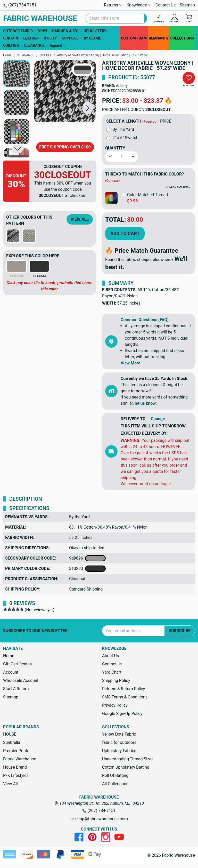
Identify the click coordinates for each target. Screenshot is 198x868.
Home (9, 656)
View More (130, 363)
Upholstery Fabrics (119, 751)
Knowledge (139, 5)
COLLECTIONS (182, 38)
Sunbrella (12, 742)
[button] (88, 108)
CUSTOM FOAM (134, 38)
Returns (113, 5)
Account (11, 672)
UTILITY (52, 38)
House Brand (15, 767)
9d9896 (87, 558)
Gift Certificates (17, 664)
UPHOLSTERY (96, 31)
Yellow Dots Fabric (119, 734)
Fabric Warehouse (20, 759)
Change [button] (158, 419)
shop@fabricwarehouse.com (99, 819)
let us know (145, 403)
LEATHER (32, 38)
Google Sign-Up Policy (122, 714)
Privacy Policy (115, 705)
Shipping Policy (116, 680)
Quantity (115, 148)
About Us (110, 656)
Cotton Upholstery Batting (126, 767)
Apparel (58, 45)
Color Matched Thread (147, 195)
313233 (87, 569)
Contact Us (166, 5)
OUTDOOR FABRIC (19, 31)
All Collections (115, 784)
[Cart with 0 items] (189, 18)
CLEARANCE (36, 45)
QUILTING (13, 45)
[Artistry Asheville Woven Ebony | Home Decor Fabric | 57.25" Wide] (65, 91)
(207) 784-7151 (20, 5)
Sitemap (187, 5)
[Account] (175, 18)
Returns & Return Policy (123, 689)
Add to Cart (125, 233)
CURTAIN (12, 38)
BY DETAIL (94, 38)
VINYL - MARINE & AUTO (60, 31)
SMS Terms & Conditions (125, 697)
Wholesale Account (21, 680)
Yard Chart (112, 672)
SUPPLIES (72, 38)
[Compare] (159, 18)
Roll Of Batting (115, 775)
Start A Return (16, 689)
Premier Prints (16, 751)
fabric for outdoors (119, 742)
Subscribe (180, 631)
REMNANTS (158, 38)
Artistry (122, 86)
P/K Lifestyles (16, 775)
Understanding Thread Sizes (128, 759)
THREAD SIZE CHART (179, 187)
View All (80, 219)
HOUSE (10, 734)
